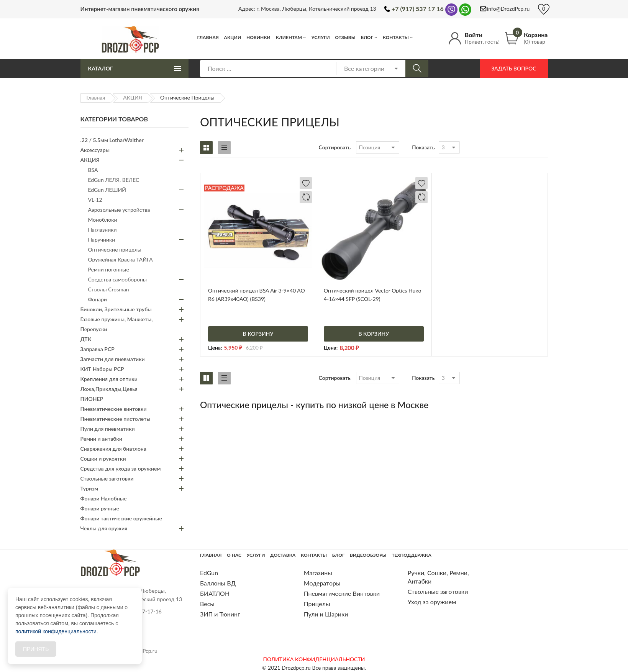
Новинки (258, 37)
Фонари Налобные (104, 498)
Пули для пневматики (108, 429)
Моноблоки (103, 220)
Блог (367, 37)
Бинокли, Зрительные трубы (116, 309)
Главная (208, 37)
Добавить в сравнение (306, 197)
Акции (233, 37)
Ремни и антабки (102, 439)
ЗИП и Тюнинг (220, 614)
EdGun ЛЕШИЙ (107, 190)
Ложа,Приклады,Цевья (109, 389)
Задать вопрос (514, 68)
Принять (36, 649)
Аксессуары (95, 150)
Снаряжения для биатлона (113, 449)
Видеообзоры (368, 555)
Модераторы (322, 583)
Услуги (321, 37)
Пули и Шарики (326, 614)
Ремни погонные (109, 269)
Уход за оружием (432, 602)
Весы (207, 604)
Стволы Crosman (109, 289)
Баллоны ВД (218, 583)
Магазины (318, 573)
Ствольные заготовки (107, 478)
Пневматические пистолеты (116, 419)
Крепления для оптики (109, 379)
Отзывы (345, 37)
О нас (234, 555)
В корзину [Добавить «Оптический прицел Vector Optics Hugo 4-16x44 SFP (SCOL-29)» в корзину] (374, 334)
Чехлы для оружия (104, 528)
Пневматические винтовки (114, 409)
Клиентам (289, 37)
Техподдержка (411, 555)
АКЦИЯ (133, 97)
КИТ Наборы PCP (102, 369)
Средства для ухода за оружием (121, 468)
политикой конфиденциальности (56, 631)
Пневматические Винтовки (342, 593)
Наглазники (102, 230)
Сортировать (335, 147)
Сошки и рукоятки (103, 459)
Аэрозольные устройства (119, 210)
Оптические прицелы (115, 249)
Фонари (98, 299)
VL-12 (95, 200)
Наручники (102, 240)
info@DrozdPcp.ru (508, 9)
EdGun (209, 573)
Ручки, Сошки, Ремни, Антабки (438, 577)
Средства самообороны (118, 279)
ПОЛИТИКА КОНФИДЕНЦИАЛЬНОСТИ (314, 659)
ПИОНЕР (92, 399)
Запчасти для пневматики (113, 359)
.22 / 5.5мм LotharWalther (112, 140)
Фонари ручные (100, 508)
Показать (423, 147)
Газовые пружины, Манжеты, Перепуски (117, 324)
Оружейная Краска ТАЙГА (121, 259)
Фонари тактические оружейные (121, 518)
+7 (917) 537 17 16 (418, 9)
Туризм (89, 488)
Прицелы (317, 604)
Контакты (396, 37)
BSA (93, 170)
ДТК (86, 339)
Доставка (283, 555)
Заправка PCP (98, 349)
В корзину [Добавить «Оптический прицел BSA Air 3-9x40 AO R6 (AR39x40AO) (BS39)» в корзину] (258, 334)
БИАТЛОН (215, 593)
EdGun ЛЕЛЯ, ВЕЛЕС (114, 180)
